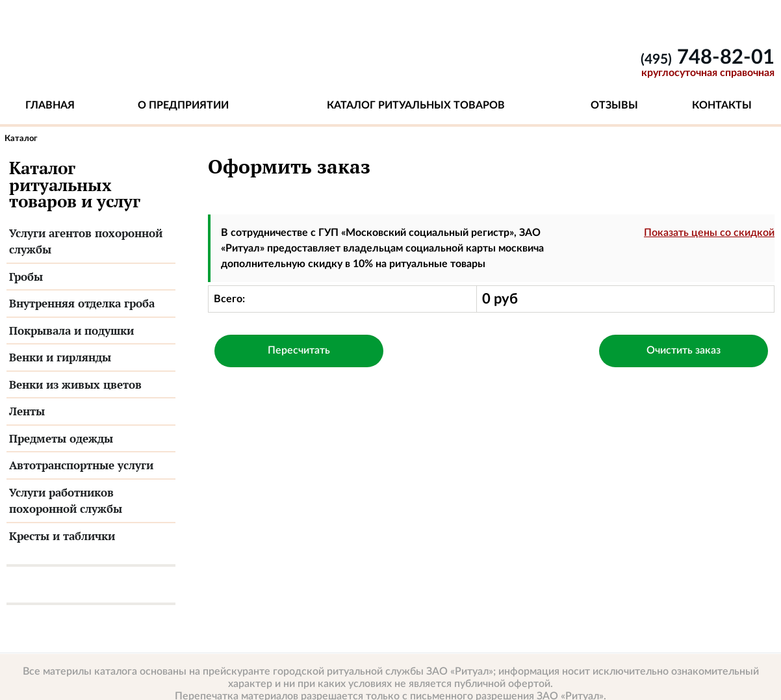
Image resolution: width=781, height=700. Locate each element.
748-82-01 (708, 58)
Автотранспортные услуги (81, 465)
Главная (50, 105)
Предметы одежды (61, 438)
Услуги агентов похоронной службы (86, 241)
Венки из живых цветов (75, 384)
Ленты (27, 411)
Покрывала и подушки (71, 331)
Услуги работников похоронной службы (66, 501)
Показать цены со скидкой (709, 233)
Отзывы (614, 105)
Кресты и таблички (62, 536)
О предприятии (183, 105)
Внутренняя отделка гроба (82, 303)
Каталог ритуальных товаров (416, 105)
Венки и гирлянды (60, 357)
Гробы (26, 277)
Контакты (722, 105)
